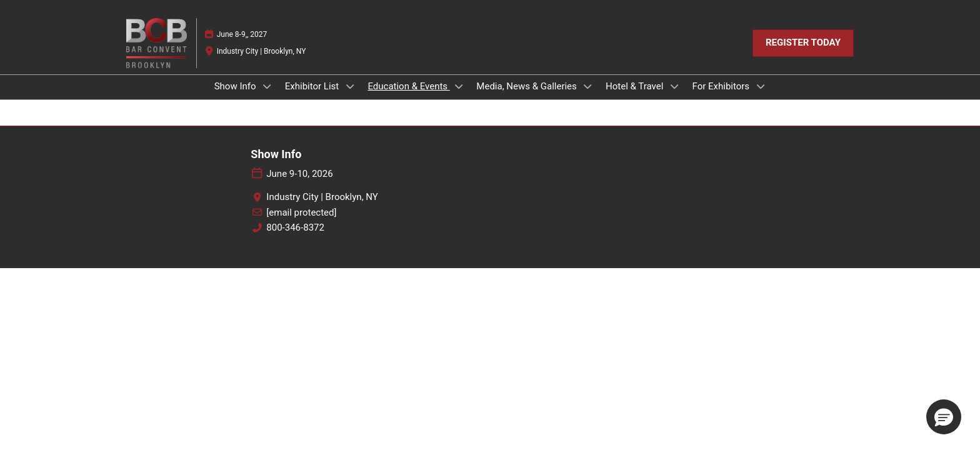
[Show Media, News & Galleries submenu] (588, 86)
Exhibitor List (313, 86)
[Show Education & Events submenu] (459, 86)
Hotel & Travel (636, 86)
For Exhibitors (722, 86)
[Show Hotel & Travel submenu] (674, 86)
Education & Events (408, 86)
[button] (803, 43)
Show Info (237, 86)
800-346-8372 (295, 227)
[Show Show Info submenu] (267, 86)
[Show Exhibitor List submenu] (350, 86)
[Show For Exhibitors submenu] (761, 86)
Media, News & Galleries (527, 86)
